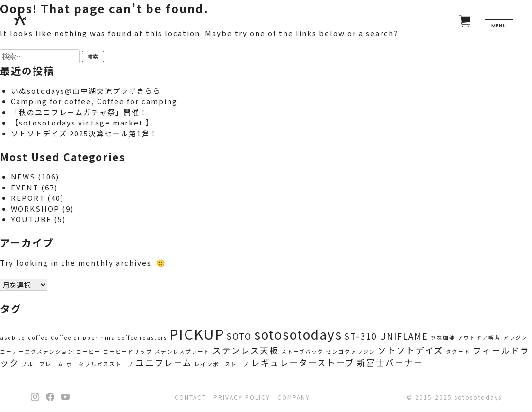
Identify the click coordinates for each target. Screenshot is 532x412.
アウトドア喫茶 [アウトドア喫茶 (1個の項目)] (479, 337)
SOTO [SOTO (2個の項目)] (239, 336)
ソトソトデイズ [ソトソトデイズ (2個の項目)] (411, 350)
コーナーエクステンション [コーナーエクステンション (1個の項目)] (37, 352)
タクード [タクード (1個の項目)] (458, 352)
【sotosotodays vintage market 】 (82, 122)
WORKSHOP (35, 209)
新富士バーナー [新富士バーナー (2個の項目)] (390, 363)
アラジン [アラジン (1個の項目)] (515, 337)
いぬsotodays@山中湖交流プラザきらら (86, 91)
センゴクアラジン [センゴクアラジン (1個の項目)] (351, 352)
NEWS (23, 176)
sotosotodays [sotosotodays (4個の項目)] (298, 334)
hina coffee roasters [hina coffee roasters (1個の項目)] (134, 337)
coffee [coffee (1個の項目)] (38, 337)
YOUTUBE (31, 219)
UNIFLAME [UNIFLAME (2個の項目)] (404, 336)
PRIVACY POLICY (242, 397)
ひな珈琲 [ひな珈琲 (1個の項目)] (443, 337)
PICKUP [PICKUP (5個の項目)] (197, 333)
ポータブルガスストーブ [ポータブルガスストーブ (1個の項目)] (100, 364)
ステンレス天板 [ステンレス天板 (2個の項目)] (246, 350)
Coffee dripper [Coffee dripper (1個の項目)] (74, 337)
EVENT (25, 187)
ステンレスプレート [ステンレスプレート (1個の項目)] (182, 352)
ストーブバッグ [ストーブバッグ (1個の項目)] (302, 352)
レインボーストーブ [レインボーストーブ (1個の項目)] (222, 364)
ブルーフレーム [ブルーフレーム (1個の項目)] (43, 364)
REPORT (28, 198)
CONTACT (191, 397)
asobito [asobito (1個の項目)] (13, 337)
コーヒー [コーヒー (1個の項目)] (89, 352)
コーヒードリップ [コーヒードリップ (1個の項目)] (128, 352)
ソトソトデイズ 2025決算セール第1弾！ (84, 133)
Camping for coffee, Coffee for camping (94, 101)
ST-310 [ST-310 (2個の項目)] (361, 336)
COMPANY (294, 397)
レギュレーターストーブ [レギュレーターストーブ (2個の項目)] (303, 363)
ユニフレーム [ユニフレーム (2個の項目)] (164, 363)
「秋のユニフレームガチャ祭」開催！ (79, 112)
